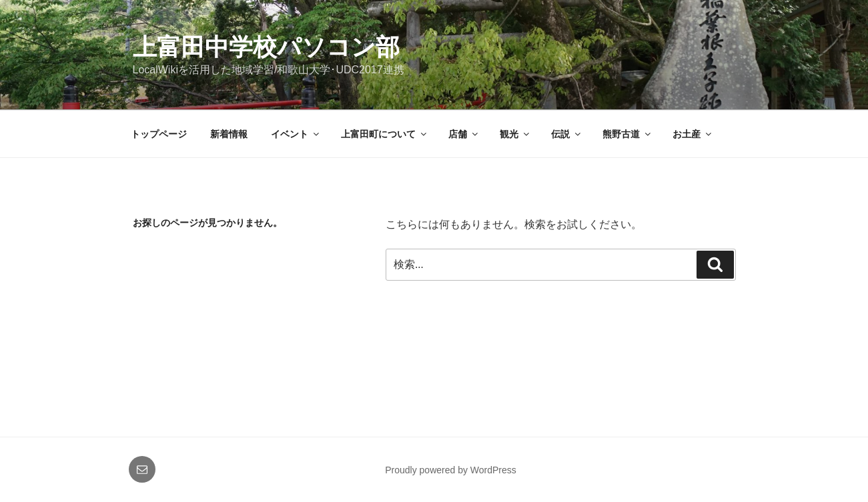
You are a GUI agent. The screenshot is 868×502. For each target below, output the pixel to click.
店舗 (464, 134)
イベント (296, 134)
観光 (515, 134)
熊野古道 (627, 134)
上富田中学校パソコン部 (266, 47)
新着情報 (229, 134)
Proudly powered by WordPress (451, 470)
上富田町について (385, 134)
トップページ (159, 134)
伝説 (567, 134)
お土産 (693, 134)
